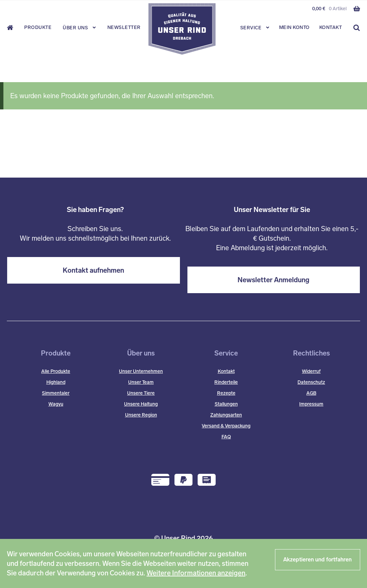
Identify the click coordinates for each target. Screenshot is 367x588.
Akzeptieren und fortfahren (317, 560)
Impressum (311, 404)
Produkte (38, 27)
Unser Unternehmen (141, 371)
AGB (311, 393)
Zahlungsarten (226, 415)
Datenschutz (311, 382)
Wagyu (56, 404)
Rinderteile (226, 382)
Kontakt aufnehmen (93, 270)
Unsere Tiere (141, 393)
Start (12, 28)
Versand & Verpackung (226, 426)
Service (251, 28)
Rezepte (226, 393)
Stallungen (226, 404)
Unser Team (141, 382)
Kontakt (331, 27)
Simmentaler (56, 393)
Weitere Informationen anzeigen (196, 573)
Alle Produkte (56, 371)
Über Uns (75, 28)
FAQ (226, 437)
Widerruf (311, 371)
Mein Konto (294, 27)
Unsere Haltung (141, 404)
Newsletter (124, 27)
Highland (56, 382)
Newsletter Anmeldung (273, 280)
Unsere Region (141, 415)
